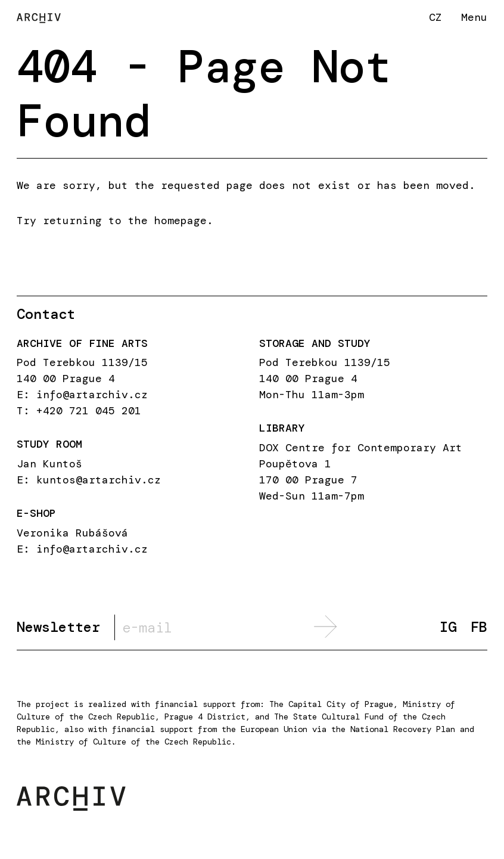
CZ (435, 17)
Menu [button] (474, 17)
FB (479, 627)
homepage (181, 221)
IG (448, 627)
